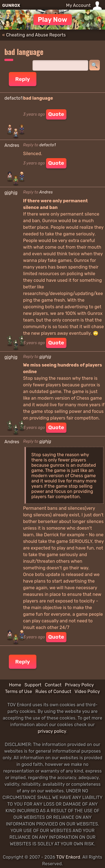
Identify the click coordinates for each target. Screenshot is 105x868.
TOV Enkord (68, 857)
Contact (53, 685)
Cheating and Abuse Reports (36, 35)
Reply (22, 79)
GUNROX (11, 6)
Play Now (52, 20)
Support (33, 685)
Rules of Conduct (53, 692)
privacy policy (52, 731)
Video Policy (87, 692)
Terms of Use (18, 692)
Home (15, 685)
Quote (56, 114)
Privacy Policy (80, 685)
